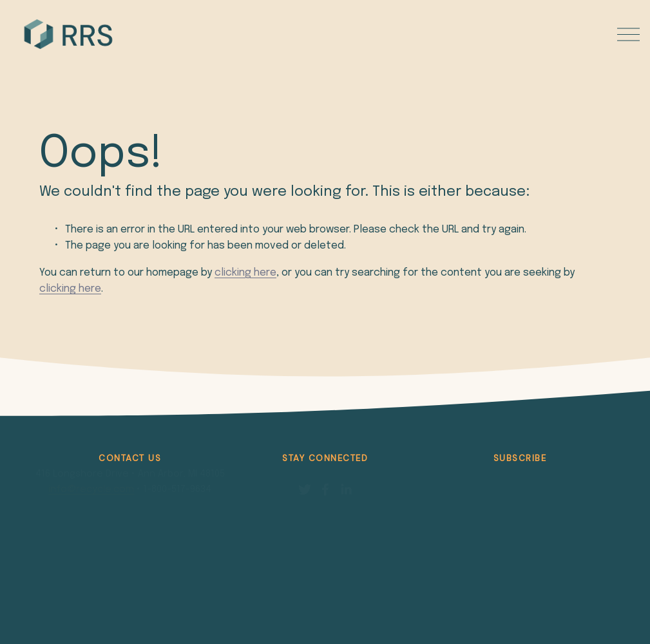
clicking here (245, 273)
